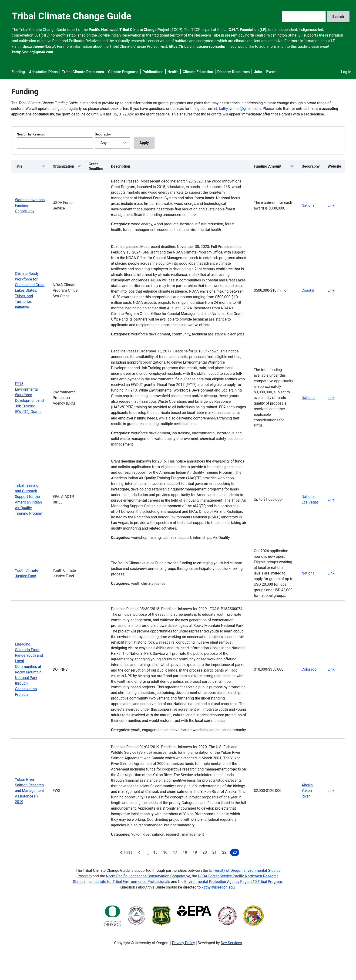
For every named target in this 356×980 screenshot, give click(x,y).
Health (173, 72)
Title (19, 166)
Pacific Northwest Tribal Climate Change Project (129, 30)
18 (186, 853)
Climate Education (198, 72)
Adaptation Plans (43, 72)
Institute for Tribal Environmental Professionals (131, 882)
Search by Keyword (31, 134)
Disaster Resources (234, 72)
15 (156, 853)
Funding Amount (268, 166)
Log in (346, 72)
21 (215, 853)
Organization (64, 166)
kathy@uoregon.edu (218, 887)
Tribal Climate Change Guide (72, 16)
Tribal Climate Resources (83, 72)
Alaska (307, 785)
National (309, 205)
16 (166, 853)
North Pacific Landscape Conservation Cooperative (148, 876)
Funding (18, 72)
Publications (153, 72)
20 (205, 853)
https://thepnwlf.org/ (38, 46)
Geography (103, 134)
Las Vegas (310, 502)
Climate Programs (123, 72)
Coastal (308, 290)
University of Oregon (226, 870)
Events (272, 72)
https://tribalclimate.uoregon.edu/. (198, 46)
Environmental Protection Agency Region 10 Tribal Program (233, 882)
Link (331, 205)
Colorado (309, 669)
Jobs (258, 72)
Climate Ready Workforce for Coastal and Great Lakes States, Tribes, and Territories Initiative (30, 290)
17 (176, 853)
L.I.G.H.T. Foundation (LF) (245, 30)
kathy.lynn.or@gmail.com (240, 109)
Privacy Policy (183, 943)
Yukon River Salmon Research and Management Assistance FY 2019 (29, 791)
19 (196, 853)
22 (225, 853)
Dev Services (231, 943)
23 (236, 853)
